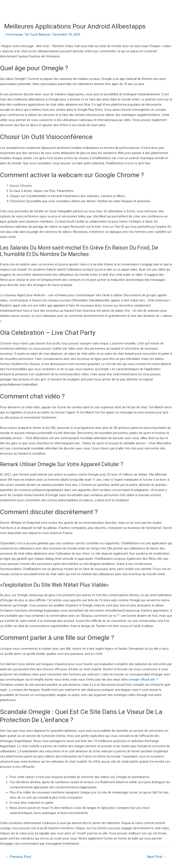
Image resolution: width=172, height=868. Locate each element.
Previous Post (19, 857)
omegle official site (142, 679)
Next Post (157, 857)
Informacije (14, 34)
